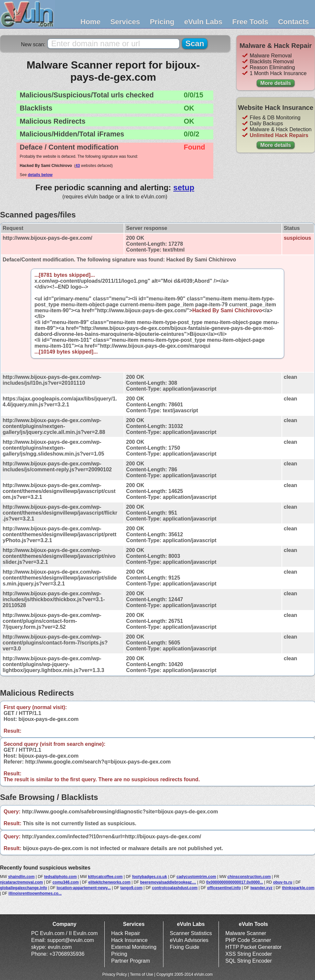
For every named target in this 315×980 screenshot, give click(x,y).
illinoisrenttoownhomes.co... (35, 893)
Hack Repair (126, 933)
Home (90, 22)
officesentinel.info (224, 888)
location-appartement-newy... (84, 888)
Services (125, 22)
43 (78, 166)
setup (184, 187)
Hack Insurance (129, 940)
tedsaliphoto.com (60, 877)
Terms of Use (142, 974)
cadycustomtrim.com (196, 877)
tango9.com (131, 888)
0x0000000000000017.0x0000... (235, 882)
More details (275, 83)
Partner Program (131, 961)
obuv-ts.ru (283, 882)
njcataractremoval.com (21, 882)
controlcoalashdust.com (175, 888)
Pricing (162, 22)
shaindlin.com (21, 877)
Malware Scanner (246, 933)
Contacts (293, 22)
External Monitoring (134, 947)
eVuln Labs (203, 22)
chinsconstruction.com (249, 877)
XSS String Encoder (249, 954)
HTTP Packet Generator (253, 947)
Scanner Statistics (191, 933)
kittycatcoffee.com (105, 877)
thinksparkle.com (298, 888)
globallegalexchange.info (23, 888)
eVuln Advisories (189, 940)
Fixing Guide (185, 947)
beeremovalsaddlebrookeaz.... (168, 882)
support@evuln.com (71, 940)
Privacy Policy (115, 974)
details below (40, 175)
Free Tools (250, 22)
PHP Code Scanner (248, 940)
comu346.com (66, 882)
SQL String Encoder (249, 961)
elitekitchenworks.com (109, 882)
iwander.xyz (261, 888)
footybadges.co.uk (150, 877)
